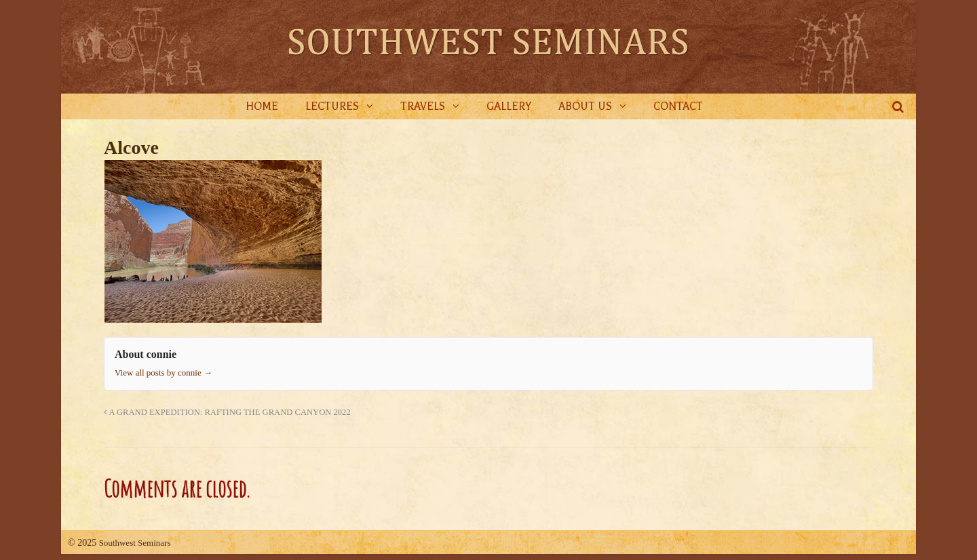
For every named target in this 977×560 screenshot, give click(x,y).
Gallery (509, 106)
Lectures (332, 106)
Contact (678, 106)
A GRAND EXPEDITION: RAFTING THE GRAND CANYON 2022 (227, 412)
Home (262, 106)
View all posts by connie (164, 373)
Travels (423, 106)
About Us (585, 106)
